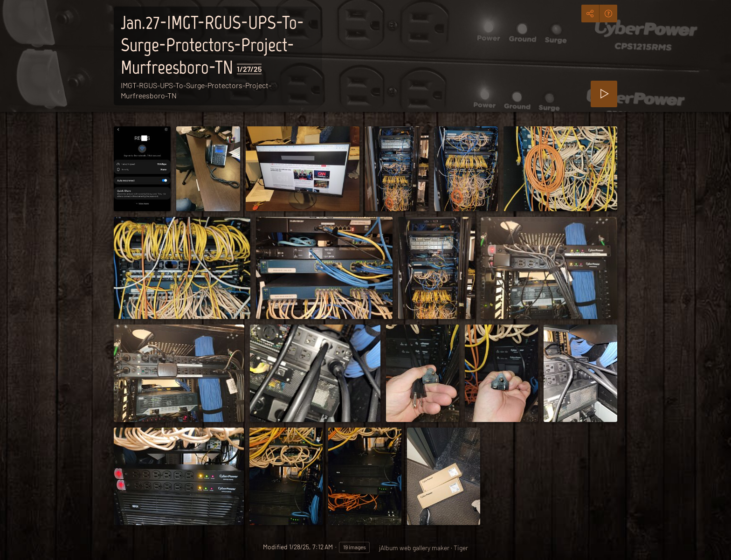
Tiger (461, 548)
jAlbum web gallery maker (414, 548)
